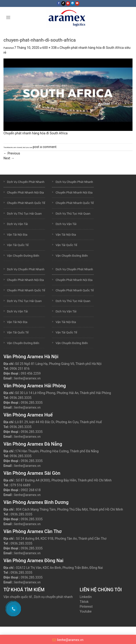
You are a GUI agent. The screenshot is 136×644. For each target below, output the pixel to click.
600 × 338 (49, 48)
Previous (12, 153)
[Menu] (8, 17)
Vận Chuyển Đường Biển (23, 256)
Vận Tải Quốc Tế (18, 245)
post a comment (45, 147)
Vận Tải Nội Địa (17, 235)
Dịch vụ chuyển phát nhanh (53, 597)
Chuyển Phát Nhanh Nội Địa (25, 193)
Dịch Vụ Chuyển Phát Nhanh (26, 182)
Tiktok (84, 602)
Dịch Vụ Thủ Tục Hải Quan (24, 214)
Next (9, 158)
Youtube (86, 611)
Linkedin (86, 597)
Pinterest (86, 607)
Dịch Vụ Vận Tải (17, 224)
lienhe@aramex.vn (27, 378)
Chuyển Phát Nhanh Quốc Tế (26, 203)
